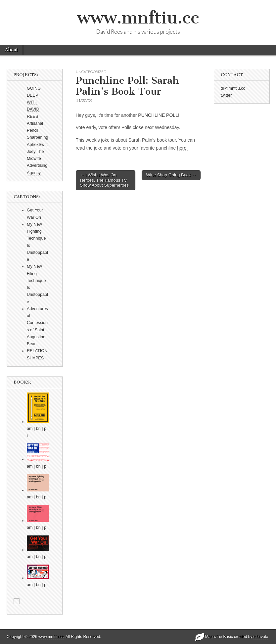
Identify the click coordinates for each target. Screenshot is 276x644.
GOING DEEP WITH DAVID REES (34, 102)
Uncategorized (91, 72)
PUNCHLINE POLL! (159, 115)
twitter (226, 95)
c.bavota (261, 637)
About (11, 50)
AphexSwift (37, 145)
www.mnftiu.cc (138, 18)
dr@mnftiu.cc (233, 88)
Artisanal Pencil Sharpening (37, 131)
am (30, 429)
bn (38, 429)
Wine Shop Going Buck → (171, 175)
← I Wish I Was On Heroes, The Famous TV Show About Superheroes (104, 180)
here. (182, 148)
